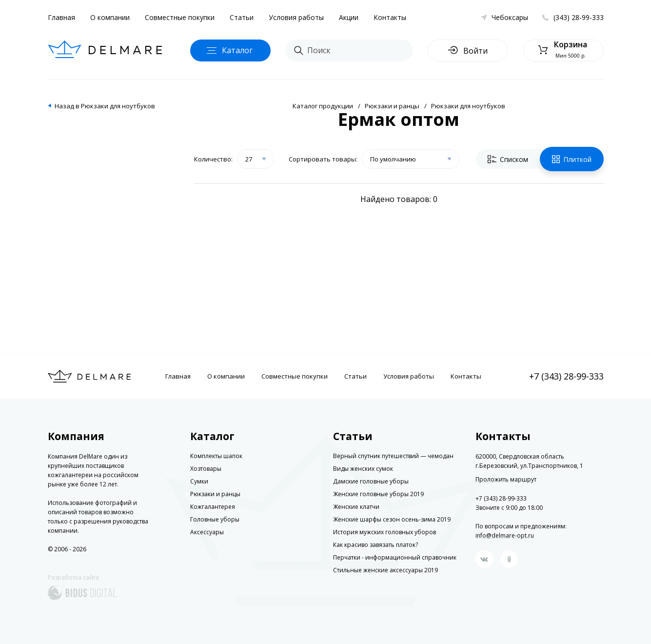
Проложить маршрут (506, 480)
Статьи (242, 17)
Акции (349, 17)
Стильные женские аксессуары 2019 (385, 570)
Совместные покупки (180, 17)
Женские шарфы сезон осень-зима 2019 (392, 519)
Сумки (199, 481)
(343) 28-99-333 (579, 17)
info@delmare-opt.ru (505, 535)
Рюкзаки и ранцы (392, 106)
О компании (110, 17)
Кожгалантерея (213, 507)
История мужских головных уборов (385, 532)
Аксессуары (207, 532)
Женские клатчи (356, 507)
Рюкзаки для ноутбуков (468, 106)
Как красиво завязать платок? (375, 545)
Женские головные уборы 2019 (378, 494)
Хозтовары (206, 469)
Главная (61, 17)
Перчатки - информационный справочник (395, 557)
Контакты (390, 17)
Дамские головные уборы (371, 481)
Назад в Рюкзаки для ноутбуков (105, 106)
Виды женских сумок (363, 469)
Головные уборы (215, 519)
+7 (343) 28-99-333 (566, 376)
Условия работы (296, 17)
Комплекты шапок (216, 456)
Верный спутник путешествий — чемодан (393, 456)
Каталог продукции (323, 106)
